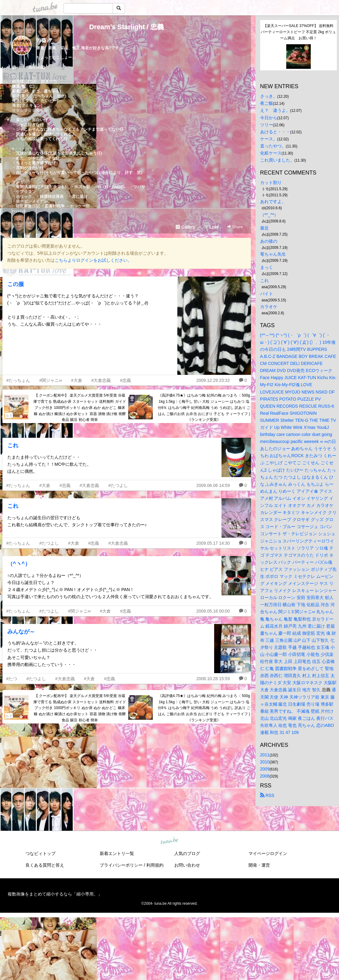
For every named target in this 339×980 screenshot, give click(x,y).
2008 (265, 776)
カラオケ (269, 307)
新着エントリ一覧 (117, 853)
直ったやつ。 (273, 146)
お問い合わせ (187, 865)
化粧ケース (271, 153)
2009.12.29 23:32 (213, 380)
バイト (267, 294)
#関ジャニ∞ (51, 380)
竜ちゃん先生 (273, 254)
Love (211, 227)
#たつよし (118, 485)
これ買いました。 (277, 160)
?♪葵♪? (44, 40)
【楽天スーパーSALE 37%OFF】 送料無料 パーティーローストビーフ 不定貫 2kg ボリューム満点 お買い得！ (299, 32)
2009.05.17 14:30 (213, 543)
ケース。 (269, 139)
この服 (16, 284)
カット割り (271, 182)
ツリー (267, 125)
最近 (264, 228)
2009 (265, 769)
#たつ (12, 679)
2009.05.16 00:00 (213, 611)
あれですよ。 (273, 202)
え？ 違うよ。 (275, 110)
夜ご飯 (267, 103)
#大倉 (77, 380)
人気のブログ (187, 853)
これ (13, 445)
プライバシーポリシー (121, 865)
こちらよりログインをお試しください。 (93, 260)
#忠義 (125, 380)
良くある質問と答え (45, 865)
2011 (265, 755)
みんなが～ (21, 632)
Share (235, 227)
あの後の (269, 241)
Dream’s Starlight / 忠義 (127, 27)
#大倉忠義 (101, 380)
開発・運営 (259, 865)
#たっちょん (18, 380)
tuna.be (169, 841)
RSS (267, 795)
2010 (265, 762)
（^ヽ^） (19, 564)
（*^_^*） (269, 215)
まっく (267, 267)
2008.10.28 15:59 (213, 679)
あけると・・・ (275, 132)
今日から (269, 118)
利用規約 (155, 865)
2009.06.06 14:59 (213, 485)
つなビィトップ (40, 853)
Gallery (185, 227)
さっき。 (269, 96)
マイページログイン (268, 853)
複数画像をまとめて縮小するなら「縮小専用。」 (55, 894)
